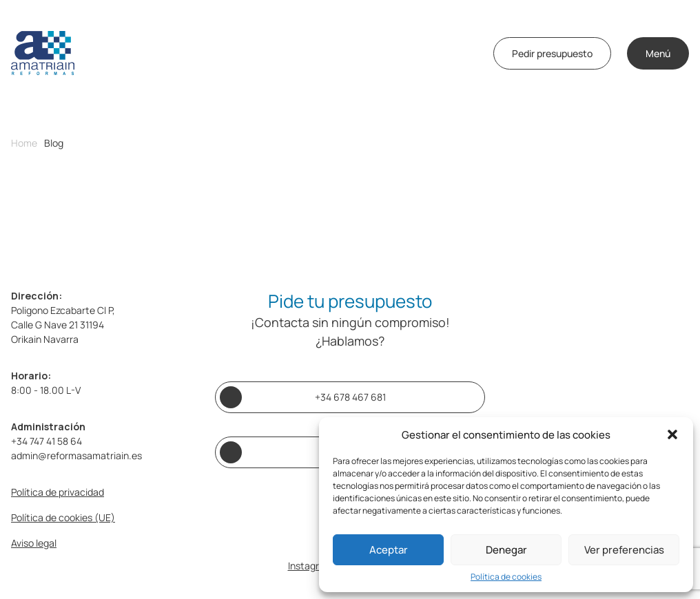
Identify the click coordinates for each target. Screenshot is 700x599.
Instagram (310, 566)
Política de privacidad (58, 492)
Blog (54, 143)
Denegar (506, 550)
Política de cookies (506, 577)
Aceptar (389, 550)
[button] (672, 434)
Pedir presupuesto (552, 53)
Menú (658, 53)
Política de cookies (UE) (63, 517)
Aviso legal (34, 543)
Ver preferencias (624, 550)
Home (24, 143)
